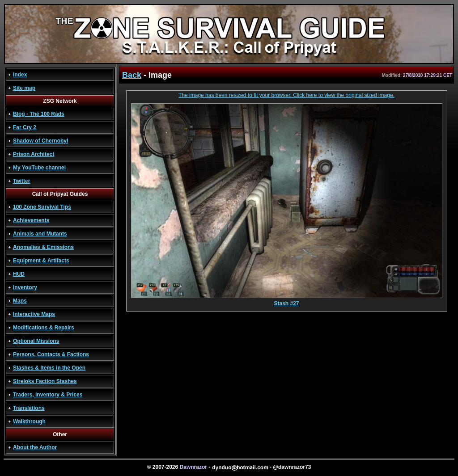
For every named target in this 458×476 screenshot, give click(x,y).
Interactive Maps (34, 314)
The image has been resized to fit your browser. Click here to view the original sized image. (286, 95)
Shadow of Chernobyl (40, 141)
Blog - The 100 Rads (39, 114)
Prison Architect (34, 154)
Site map (24, 88)
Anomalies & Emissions (43, 247)
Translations (29, 408)
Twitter (21, 181)
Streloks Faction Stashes (45, 381)
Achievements (31, 220)
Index (20, 75)
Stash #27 (287, 301)
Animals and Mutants (40, 234)
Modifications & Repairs (44, 328)
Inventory (25, 287)
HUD (19, 274)
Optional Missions (36, 341)
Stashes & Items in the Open (49, 368)
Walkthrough (29, 421)
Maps (20, 301)
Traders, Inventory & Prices (48, 395)
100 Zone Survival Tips (42, 207)
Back (132, 75)
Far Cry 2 (25, 127)
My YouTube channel (39, 168)
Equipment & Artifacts (41, 261)
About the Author (35, 447)
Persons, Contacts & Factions (51, 354)
